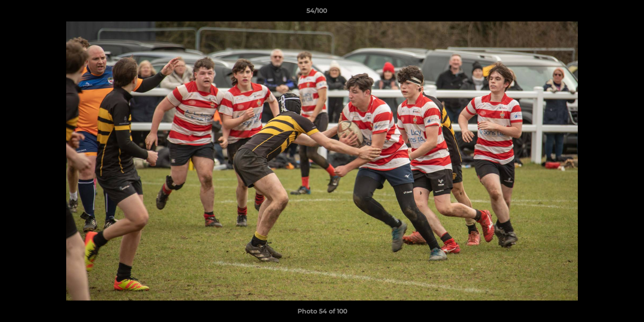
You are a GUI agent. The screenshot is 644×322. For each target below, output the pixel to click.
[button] (606, 13)
